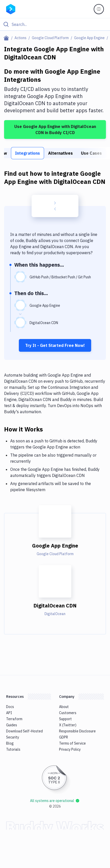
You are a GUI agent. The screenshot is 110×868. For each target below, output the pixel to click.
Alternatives (60, 153)
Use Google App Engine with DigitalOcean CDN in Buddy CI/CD (55, 130)
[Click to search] (55, 24)
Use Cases (91, 153)
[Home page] (7, 38)
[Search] (59, 24)
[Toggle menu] (99, 9)
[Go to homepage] (11, 9)
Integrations (28, 153)
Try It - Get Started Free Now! (55, 345)
